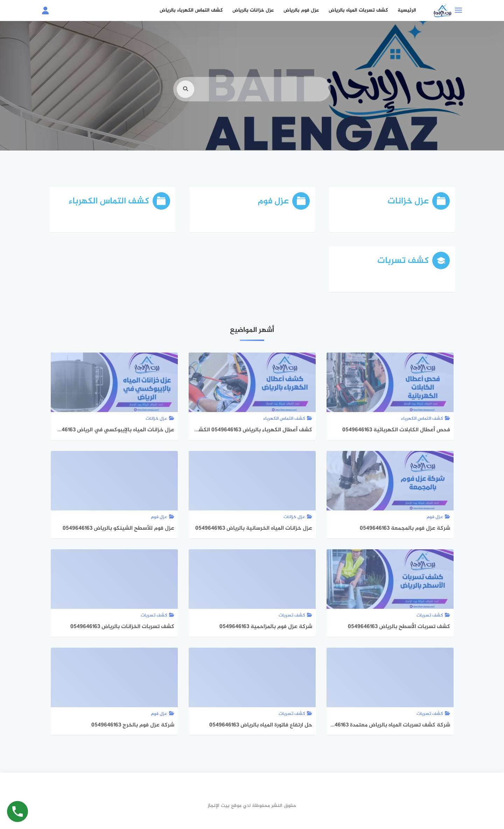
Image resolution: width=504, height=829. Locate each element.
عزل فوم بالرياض (301, 10)
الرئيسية (407, 10)
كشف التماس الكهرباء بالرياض (191, 10)
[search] (185, 101)
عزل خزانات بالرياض (253, 10)
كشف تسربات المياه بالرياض (358, 10)
